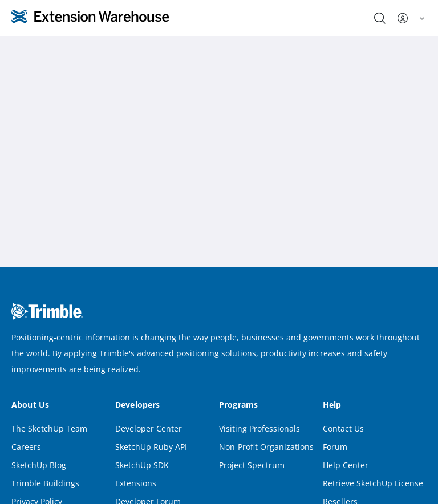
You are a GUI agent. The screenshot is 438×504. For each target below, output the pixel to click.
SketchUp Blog (39, 465)
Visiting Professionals (259, 428)
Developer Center (149, 428)
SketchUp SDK (142, 465)
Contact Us (343, 428)
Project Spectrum (252, 465)
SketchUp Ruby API (151, 447)
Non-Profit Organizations (266, 447)
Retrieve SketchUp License (373, 483)
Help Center (346, 465)
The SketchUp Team (49, 428)
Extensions (136, 483)
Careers (26, 447)
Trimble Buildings (45, 483)
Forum (335, 447)
